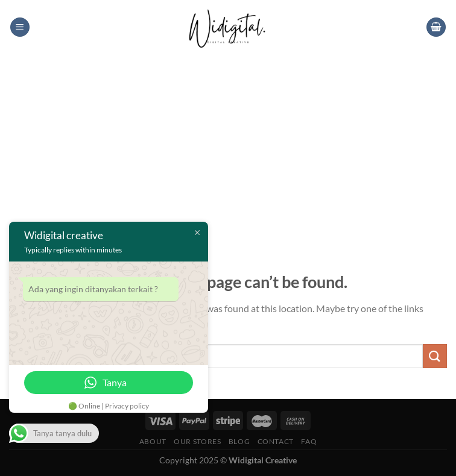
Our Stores (197, 441)
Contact (276, 441)
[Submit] (435, 356)
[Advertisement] (228, 145)
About (153, 441)
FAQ (309, 441)
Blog (239, 441)
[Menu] (20, 27)
